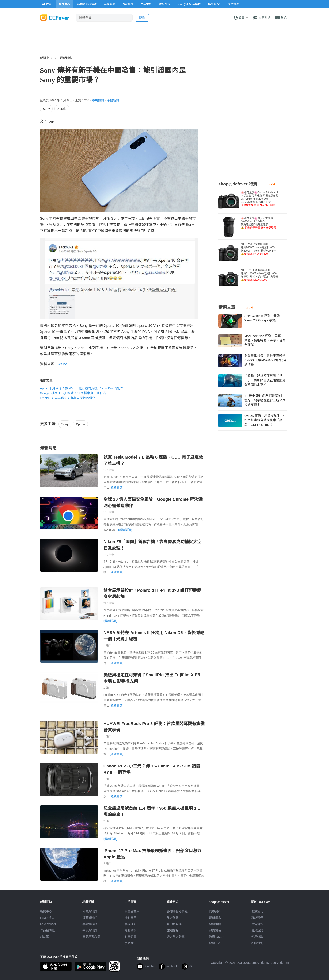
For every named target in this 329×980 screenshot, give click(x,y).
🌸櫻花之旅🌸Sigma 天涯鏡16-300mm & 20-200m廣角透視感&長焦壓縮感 (258, 223)
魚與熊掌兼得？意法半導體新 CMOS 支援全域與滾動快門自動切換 (265, 360)
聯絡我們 (257, 918)
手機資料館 (90, 924)
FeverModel (48, 924)
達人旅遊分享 (176, 937)
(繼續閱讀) (116, 487)
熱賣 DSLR (216, 937)
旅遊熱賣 (173, 918)
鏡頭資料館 (90, 918)
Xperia (62, 109)
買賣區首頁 (132, 911)
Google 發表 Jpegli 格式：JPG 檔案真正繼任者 (73, 393)
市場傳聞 (98, 100)
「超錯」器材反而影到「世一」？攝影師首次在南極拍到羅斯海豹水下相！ (265, 380)
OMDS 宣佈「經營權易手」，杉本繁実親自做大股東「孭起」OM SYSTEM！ (265, 420)
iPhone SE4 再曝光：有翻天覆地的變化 (68, 398)
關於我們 (257, 911)
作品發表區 (48, 930)
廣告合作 (257, 924)
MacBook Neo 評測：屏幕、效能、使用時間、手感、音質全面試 (265, 340)
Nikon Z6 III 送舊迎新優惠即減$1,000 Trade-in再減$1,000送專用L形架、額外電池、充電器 (259, 275)
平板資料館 (90, 930)
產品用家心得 (91, 937)
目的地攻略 (174, 924)
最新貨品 (215, 918)
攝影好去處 (177, 911)
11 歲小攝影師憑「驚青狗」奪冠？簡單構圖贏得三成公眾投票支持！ (265, 400)
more (270, 184)
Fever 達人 (47, 918)
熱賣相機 (215, 924)
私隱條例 (257, 943)
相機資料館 (90, 911)
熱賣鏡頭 (215, 930)
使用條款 (257, 937)
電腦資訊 (131, 930)
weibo (63, 364)
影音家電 (131, 937)
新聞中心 (46, 58)
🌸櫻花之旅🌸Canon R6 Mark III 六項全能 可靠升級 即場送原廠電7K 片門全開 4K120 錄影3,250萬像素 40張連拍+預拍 (259, 199)
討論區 (45, 937)
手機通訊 (131, 924)
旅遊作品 (173, 930)
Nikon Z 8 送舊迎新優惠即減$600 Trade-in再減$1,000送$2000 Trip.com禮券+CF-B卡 (258, 249)
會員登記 (257, 930)
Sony (46, 109)
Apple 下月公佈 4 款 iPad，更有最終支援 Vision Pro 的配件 (82, 388)
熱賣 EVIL (216, 943)
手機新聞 (113, 100)
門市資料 (215, 911)
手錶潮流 (131, 943)
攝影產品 (131, 918)
